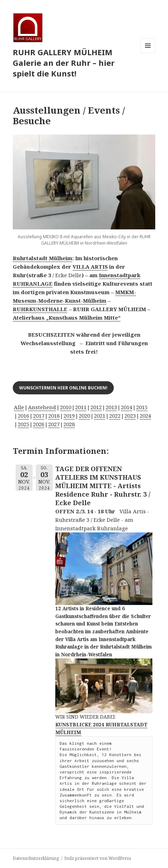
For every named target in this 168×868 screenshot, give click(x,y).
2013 (111, 407)
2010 (66, 407)
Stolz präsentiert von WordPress (98, 858)
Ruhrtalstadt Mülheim (43, 258)
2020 (84, 416)
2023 (130, 416)
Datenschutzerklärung (36, 858)
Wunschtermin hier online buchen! (63, 388)
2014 (127, 407)
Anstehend (42, 407)
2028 (69, 424)
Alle (19, 407)
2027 (54, 424)
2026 (39, 424)
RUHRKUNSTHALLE (40, 309)
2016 (23, 416)
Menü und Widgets (148, 53)
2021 (100, 416)
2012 (96, 407)
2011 (81, 407)
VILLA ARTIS (90, 267)
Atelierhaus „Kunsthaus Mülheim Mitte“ (67, 318)
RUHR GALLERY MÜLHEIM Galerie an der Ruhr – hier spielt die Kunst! (64, 63)
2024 (145, 416)
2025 (23, 424)
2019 (69, 416)
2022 (115, 416)
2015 (142, 407)
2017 (39, 416)
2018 (54, 416)
